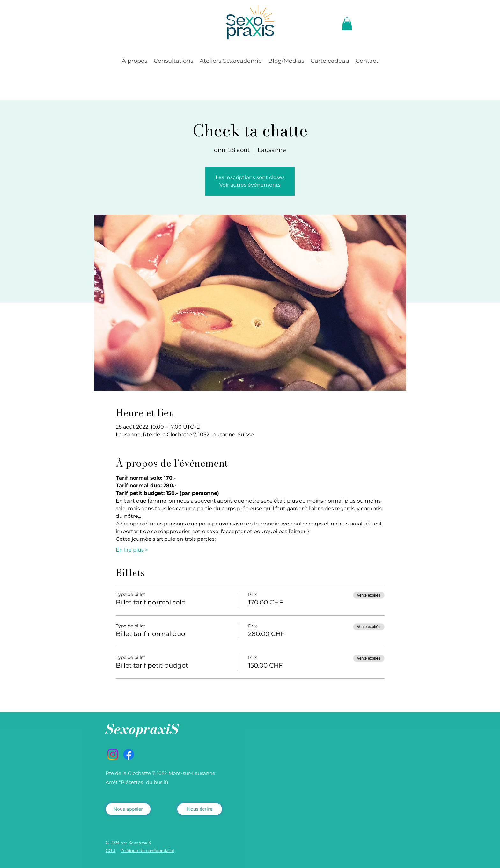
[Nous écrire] (200, 809)
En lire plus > (132, 550)
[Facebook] (129, 754)
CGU (110, 850)
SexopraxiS (142, 729)
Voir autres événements (250, 185)
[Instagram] (113, 754)
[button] (347, 24)
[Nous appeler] (128, 809)
